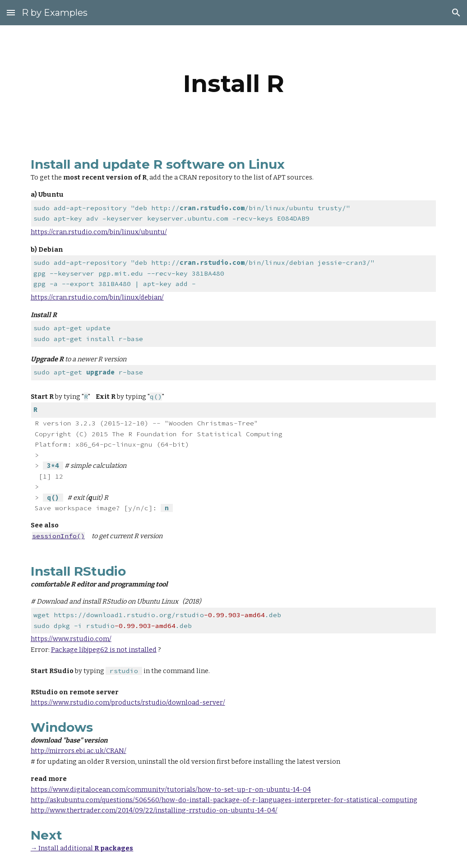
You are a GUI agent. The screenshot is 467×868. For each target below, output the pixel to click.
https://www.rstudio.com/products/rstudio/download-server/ (128, 702)
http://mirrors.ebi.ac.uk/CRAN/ (79, 751)
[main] (234, 84)
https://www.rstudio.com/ (71, 639)
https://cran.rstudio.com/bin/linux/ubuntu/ (99, 232)
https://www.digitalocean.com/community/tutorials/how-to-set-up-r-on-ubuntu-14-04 (171, 790)
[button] (11, 12)
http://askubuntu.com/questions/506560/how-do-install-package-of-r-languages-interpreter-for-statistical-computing (224, 800)
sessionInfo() (58, 536)
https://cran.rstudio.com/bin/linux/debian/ (97, 297)
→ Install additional (63, 848)
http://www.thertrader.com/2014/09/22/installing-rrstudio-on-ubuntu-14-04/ (154, 810)
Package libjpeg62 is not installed (104, 650)
